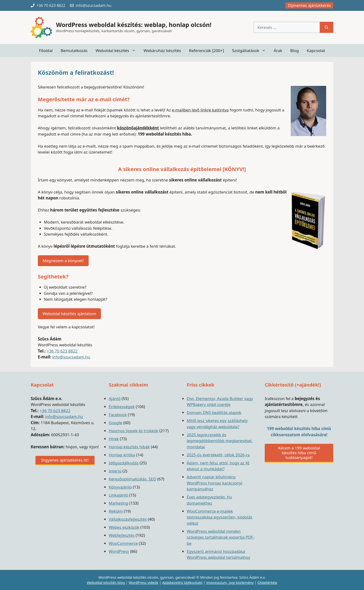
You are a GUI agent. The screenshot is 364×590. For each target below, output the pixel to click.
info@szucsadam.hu (71, 357)
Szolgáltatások (251, 51)
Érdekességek (122, 407)
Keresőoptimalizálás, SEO (132, 479)
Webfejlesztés (122, 535)
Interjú (115, 471)
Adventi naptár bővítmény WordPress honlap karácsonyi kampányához (214, 483)
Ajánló (115, 398)
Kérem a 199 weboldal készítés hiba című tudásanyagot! (299, 453)
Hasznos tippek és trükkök (133, 431)
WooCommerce (123, 543)
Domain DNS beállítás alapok (214, 412)
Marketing (118, 503)
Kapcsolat (316, 51)
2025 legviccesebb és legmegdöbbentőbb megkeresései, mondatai (220, 441)
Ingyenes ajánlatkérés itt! (65, 460)
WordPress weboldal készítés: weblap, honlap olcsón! (134, 25)
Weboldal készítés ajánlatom (69, 314)
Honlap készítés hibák (129, 447)
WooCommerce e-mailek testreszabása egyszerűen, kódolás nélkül (219, 517)
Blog (295, 51)
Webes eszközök (124, 527)
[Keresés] (327, 27)
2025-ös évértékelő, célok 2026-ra (218, 455)
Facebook (118, 415)
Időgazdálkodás (124, 463)
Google (115, 423)
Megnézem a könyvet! (63, 261)
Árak (278, 51)
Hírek (114, 439)
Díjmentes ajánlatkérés (309, 5)
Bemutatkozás (74, 51)
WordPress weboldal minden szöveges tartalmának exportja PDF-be (221, 537)
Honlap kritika (122, 455)
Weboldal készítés (117, 51)
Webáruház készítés (162, 51)
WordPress (119, 551)
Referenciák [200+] (207, 51)
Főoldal (46, 51)
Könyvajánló (120, 487)
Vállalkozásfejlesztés (128, 519)
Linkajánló (118, 495)
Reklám (116, 511)
